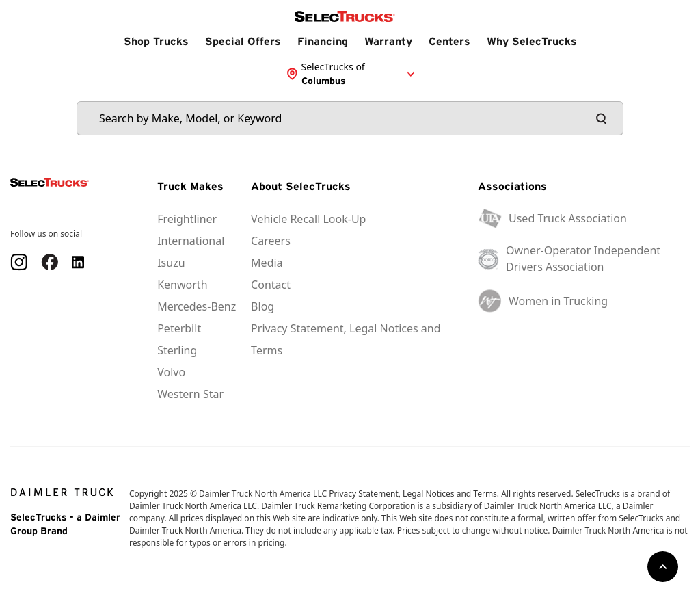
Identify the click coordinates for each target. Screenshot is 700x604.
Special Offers (243, 41)
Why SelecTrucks (532, 41)
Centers (449, 41)
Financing (323, 41)
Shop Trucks (156, 41)
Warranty (388, 41)
